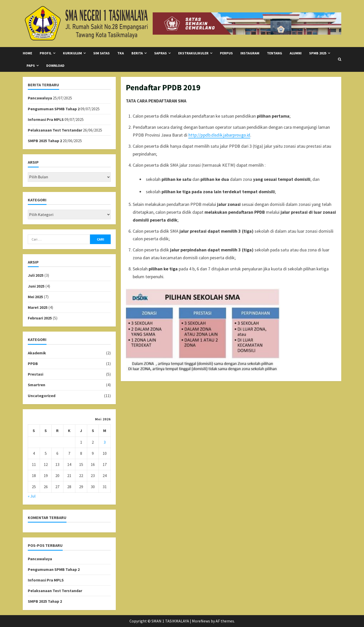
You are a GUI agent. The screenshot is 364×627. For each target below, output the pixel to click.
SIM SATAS (101, 53)
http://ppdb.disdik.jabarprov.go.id (220, 135)
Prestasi (36, 374)
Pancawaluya (40, 98)
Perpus (226, 53)
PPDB (33, 363)
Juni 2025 (36, 286)
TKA (121, 53)
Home (27, 53)
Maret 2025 (38, 307)
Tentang (275, 53)
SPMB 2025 (318, 53)
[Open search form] (340, 59)
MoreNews (201, 621)
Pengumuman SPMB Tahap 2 (54, 109)
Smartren (37, 385)
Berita (137, 53)
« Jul (32, 496)
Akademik (37, 353)
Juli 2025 (36, 275)
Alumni (296, 53)
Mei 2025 (35, 297)
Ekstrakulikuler (193, 53)
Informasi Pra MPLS (46, 119)
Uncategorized (42, 396)
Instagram (250, 53)
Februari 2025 (40, 318)
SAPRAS (161, 53)
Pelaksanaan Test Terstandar (55, 130)
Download (55, 66)
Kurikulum (72, 53)
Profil (46, 53)
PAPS (31, 66)
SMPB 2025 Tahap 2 (45, 141)
